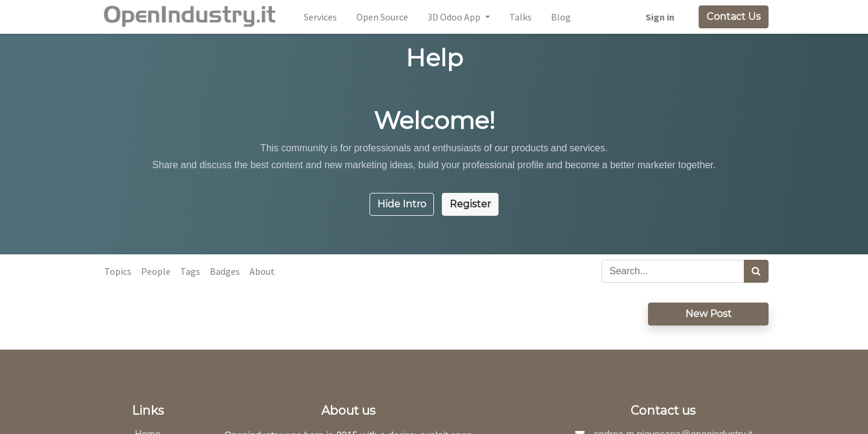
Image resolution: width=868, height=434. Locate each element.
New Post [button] (709, 314)
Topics (118, 271)
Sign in (660, 17)
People (156, 271)
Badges (225, 271)
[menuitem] (320, 17)
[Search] (756, 271)
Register (470, 204)
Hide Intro (402, 204)
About (262, 271)
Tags (190, 271)
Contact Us (734, 17)
